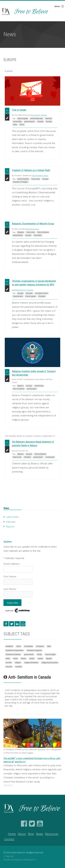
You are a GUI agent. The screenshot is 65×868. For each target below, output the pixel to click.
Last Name (11, 589)
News (6, 508)
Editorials (11, 522)
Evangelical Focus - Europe (23, 290)
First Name (11, 576)
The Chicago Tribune (39, 115)
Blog (31, 834)
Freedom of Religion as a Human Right (31, 170)
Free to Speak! (19, 110)
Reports (10, 527)
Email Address (12, 564)
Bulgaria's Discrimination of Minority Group (33, 224)
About (22, 834)
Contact (9, 839)
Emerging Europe (32, 229)
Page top (8, 856)
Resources (52, 834)
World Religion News (40, 176)
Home (12, 834)
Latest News (12, 517)
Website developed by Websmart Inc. (20, 860)
